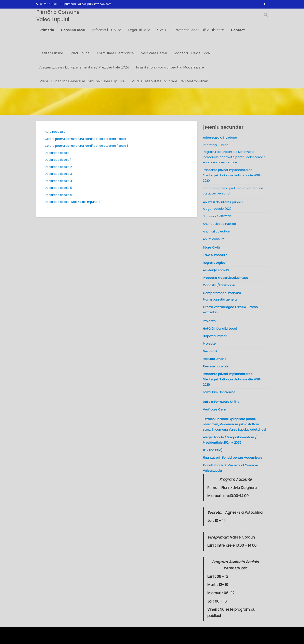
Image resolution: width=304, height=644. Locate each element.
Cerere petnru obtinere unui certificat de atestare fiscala (85, 139)
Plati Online (80, 53)
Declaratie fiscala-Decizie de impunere (72, 202)
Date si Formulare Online (221, 402)
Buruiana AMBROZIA (217, 216)
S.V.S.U (162, 30)
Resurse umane (215, 359)
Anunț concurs (214, 239)
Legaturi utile (139, 30)
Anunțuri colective (216, 231)
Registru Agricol (215, 263)
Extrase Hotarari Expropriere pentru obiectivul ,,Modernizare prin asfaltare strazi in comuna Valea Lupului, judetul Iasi (235, 424)
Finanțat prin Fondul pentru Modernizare (170, 67)
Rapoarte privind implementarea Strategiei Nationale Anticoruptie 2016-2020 (232, 175)
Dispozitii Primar (215, 336)
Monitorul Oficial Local (193, 53)
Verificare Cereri (154, 53)
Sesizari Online (51, 53)
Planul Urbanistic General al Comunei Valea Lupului (82, 81)
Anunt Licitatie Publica (219, 224)
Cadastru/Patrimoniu (219, 285)
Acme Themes (241, 634)
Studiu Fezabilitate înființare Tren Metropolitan (169, 81)
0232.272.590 (47, 4)
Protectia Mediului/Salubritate (199, 30)
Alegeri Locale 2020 (217, 209)
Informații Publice (107, 30)
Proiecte (209, 344)
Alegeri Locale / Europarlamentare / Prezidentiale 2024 (84, 67)
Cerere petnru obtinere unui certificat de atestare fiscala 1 (86, 146)
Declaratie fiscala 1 (58, 160)
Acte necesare (55, 132)
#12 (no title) (213, 450)
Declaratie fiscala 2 (58, 167)
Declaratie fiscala (57, 153)
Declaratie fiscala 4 (58, 181)
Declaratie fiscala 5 (58, 188)
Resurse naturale (216, 366)
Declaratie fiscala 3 (58, 174)
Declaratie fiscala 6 (58, 195)
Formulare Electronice (115, 53)
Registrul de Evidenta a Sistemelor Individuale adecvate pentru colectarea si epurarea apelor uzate (235, 157)
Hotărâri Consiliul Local (220, 329)
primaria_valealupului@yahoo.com (86, 4)
